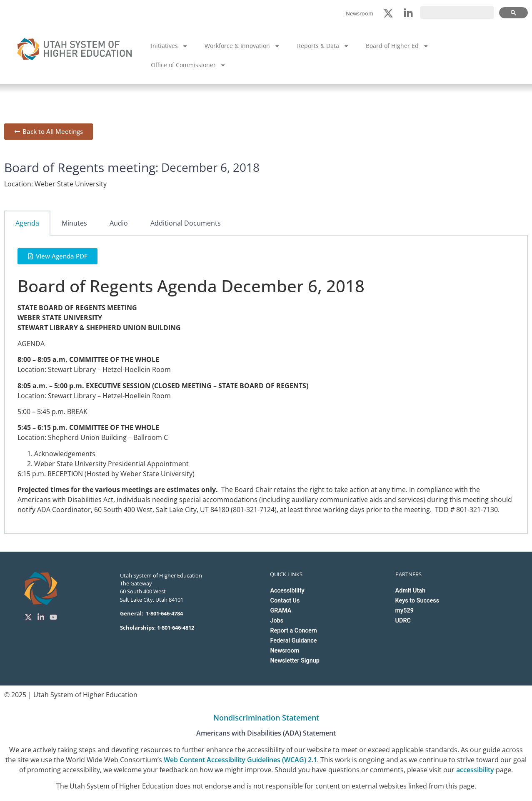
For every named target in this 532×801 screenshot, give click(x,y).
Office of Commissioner (188, 65)
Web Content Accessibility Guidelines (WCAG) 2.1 (240, 760)
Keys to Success (417, 601)
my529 (405, 611)
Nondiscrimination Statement (266, 718)
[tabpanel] (266, 385)
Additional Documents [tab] (186, 223)
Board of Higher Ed (397, 46)
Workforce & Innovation (242, 46)
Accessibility (287, 591)
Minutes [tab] (74, 223)
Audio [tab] (119, 223)
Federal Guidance (293, 641)
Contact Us (285, 601)
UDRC (403, 621)
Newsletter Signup (295, 661)
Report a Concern (293, 631)
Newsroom (285, 651)
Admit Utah (410, 591)
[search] (457, 13)
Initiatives (169, 46)
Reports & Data (323, 46)
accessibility (475, 770)
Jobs (277, 621)
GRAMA (281, 611)
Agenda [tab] (27, 223)
